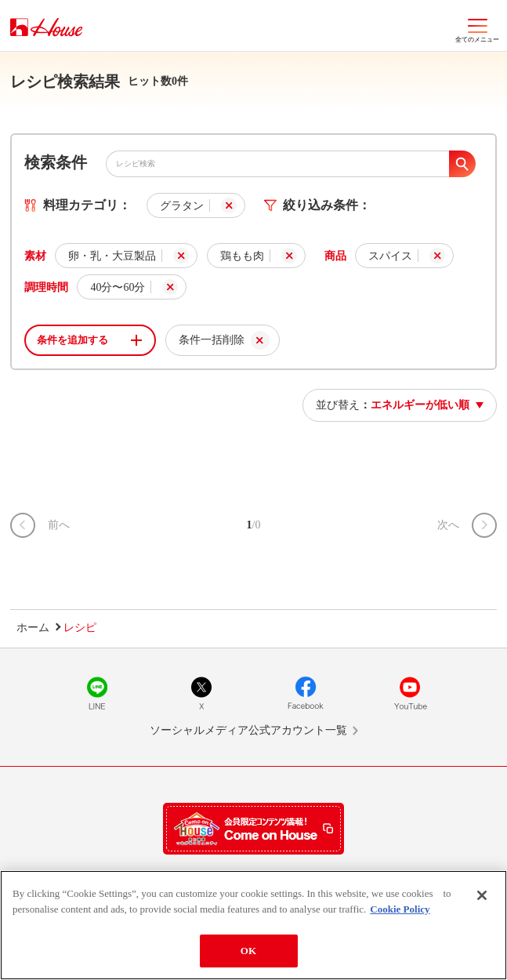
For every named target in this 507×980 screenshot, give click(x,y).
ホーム (33, 628)
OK (248, 951)
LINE (97, 693)
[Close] (482, 895)
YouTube (410, 693)
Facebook (306, 693)
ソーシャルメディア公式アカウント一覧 (248, 730)
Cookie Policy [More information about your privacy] (400, 909)
